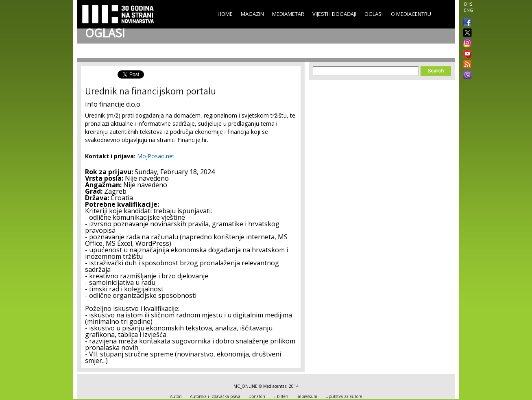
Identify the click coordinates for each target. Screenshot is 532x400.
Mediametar (288, 14)
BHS (468, 4)
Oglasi (374, 14)
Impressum (307, 396)
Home (225, 14)
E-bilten (281, 396)
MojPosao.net (156, 156)
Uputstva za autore (344, 396)
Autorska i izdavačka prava (215, 396)
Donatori (257, 396)
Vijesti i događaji (334, 14)
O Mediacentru (411, 14)
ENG (469, 10)
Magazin (252, 14)
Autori (176, 396)
